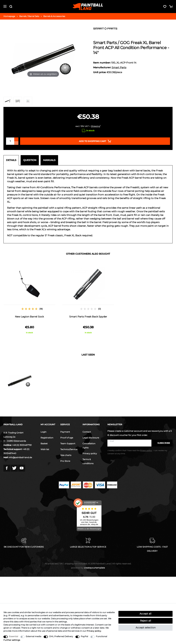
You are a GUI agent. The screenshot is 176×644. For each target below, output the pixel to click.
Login (43, 432)
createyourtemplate (88, 568)
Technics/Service (69, 449)
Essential (13, 636)
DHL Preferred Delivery (61, 636)
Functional (101, 636)
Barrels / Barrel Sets (29, 16)
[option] (29, 300)
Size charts (66, 455)
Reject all (146, 621)
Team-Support (68, 443)
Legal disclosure (91, 438)
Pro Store (65, 461)
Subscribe (162, 443)
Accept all (145, 614)
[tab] (12, 160)
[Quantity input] (10, 141)
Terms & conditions (88, 461)
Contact (87, 432)
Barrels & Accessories (54, 16)
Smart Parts (119, 67)
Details (11, 160)
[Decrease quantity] (16, 143)
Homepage (9, 16)
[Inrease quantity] (16, 139)
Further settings (12, 640)
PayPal (84, 636)
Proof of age (67, 438)
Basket (44, 443)
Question (30, 160)
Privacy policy (90, 453)
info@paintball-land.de (20, 457)
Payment (65, 432)
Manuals (49, 160)
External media (34, 636)
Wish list (45, 449)
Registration (47, 438)
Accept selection (146, 628)
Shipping (95, 126)
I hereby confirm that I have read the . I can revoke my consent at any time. (137, 452)
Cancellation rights (89, 446)
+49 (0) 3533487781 (22, 445)
